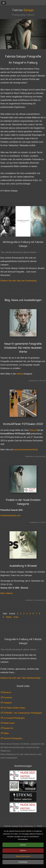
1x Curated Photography (14, 718)
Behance (7, 692)
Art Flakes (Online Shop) (14, 708)
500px (6, 733)
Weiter (9, 617)
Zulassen (23, 845)
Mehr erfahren (7, 593)
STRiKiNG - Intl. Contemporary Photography (23, 713)
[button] (4, 3)
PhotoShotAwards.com (10, 516)
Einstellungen (23, 862)
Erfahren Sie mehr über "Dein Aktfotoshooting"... (21, 678)
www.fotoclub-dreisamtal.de (26, 450)
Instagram (8, 703)
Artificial (20, 374)
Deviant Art (8, 728)
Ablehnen (23, 851)
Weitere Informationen (23, 856)
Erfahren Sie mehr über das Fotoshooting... (19, 281)
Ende (16, 617)
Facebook (8, 698)
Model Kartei (9, 723)
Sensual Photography (13, 738)
